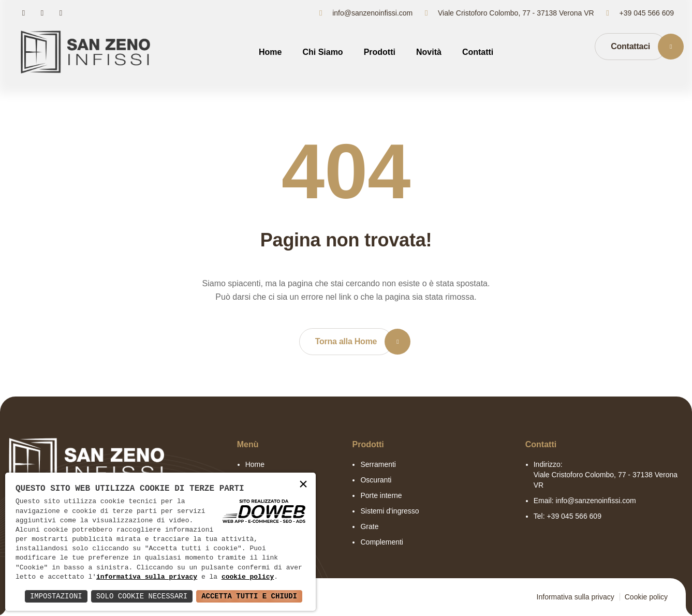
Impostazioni (56, 596)
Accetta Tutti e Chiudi (249, 596)
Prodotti (380, 52)
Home (270, 52)
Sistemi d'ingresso (389, 511)
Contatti (478, 52)
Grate (369, 526)
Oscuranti (376, 480)
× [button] (303, 485)
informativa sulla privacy (147, 577)
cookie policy (248, 577)
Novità (429, 52)
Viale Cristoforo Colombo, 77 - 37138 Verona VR (516, 13)
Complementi (381, 542)
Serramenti (378, 464)
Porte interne (381, 495)
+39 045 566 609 (647, 13)
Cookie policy (646, 597)
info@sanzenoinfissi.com (372, 13)
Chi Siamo (322, 52)
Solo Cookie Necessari (142, 596)
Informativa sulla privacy (576, 597)
